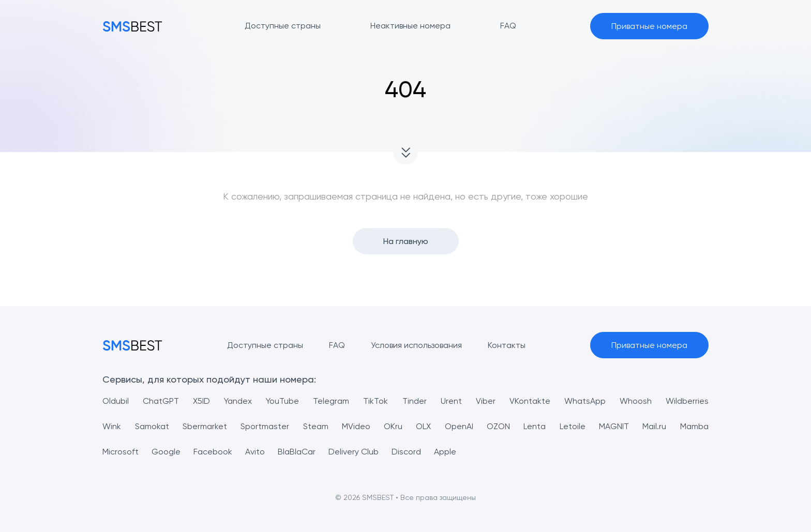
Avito (255, 452)
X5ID (201, 401)
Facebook (213, 452)
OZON (498, 426)
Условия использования (416, 345)
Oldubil (116, 401)
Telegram (331, 401)
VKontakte (530, 401)
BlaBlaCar (297, 452)
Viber (486, 401)
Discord (406, 452)
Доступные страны (265, 345)
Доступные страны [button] (283, 26)
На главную (406, 241)
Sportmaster (265, 426)
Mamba (694, 426)
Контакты (507, 345)
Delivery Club (354, 452)
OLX (423, 426)
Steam (316, 426)
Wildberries (687, 401)
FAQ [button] (508, 26)
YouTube (282, 401)
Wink (112, 426)
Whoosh (636, 401)
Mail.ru (654, 426)
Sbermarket (205, 426)
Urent (451, 401)
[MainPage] (132, 26)
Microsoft (121, 452)
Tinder (415, 401)
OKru (393, 426)
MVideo (356, 426)
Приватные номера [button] (649, 26)
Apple (445, 452)
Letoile (573, 426)
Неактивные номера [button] (410, 26)
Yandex (238, 401)
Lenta (535, 426)
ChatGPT (161, 401)
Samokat (152, 426)
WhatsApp (585, 401)
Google (166, 452)
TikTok (376, 401)
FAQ (337, 345)
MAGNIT (614, 426)
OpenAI (459, 426)
